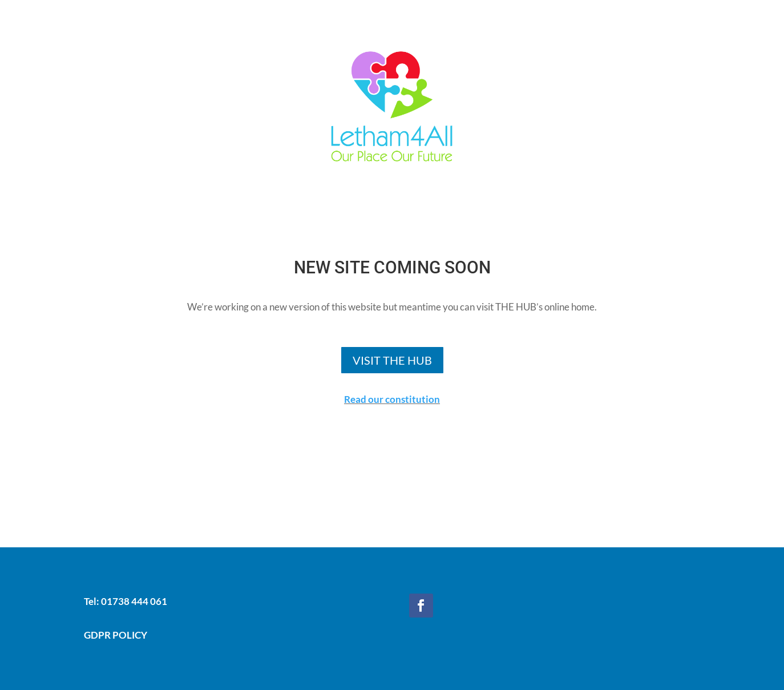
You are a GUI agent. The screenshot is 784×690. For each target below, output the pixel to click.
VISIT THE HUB (392, 360)
